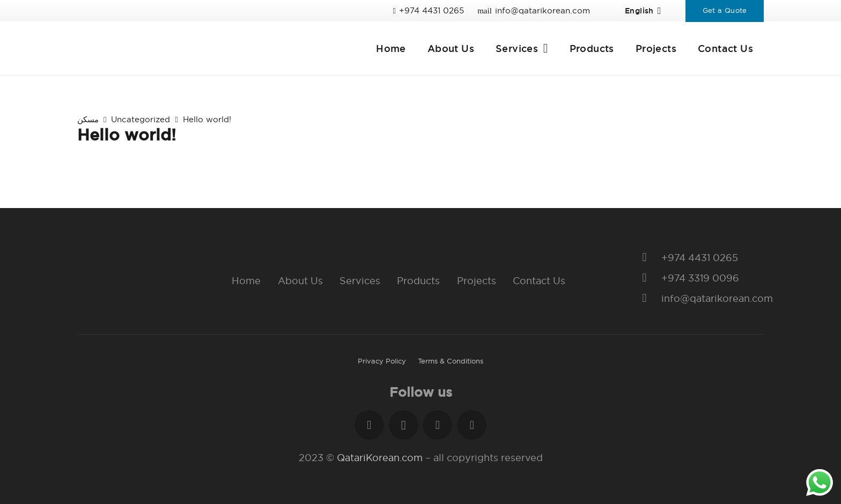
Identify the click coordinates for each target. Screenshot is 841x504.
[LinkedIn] (437, 425)
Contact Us (539, 281)
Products (418, 281)
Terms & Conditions (451, 361)
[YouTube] (472, 425)
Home (246, 281)
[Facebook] (369, 425)
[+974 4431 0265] (650, 258)
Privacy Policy (382, 361)
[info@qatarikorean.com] (650, 299)
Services (360, 281)
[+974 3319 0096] (650, 278)
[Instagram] (404, 425)
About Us (300, 281)
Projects (477, 281)
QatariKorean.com (380, 458)
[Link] (187, 48)
